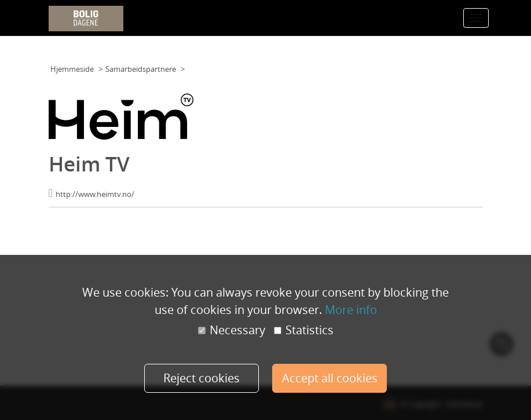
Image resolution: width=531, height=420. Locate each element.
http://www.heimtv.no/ (95, 194)
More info (351, 310)
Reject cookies (202, 378)
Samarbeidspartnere (141, 69)
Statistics (304, 330)
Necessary (232, 330)
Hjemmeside (72, 69)
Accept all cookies (330, 378)
